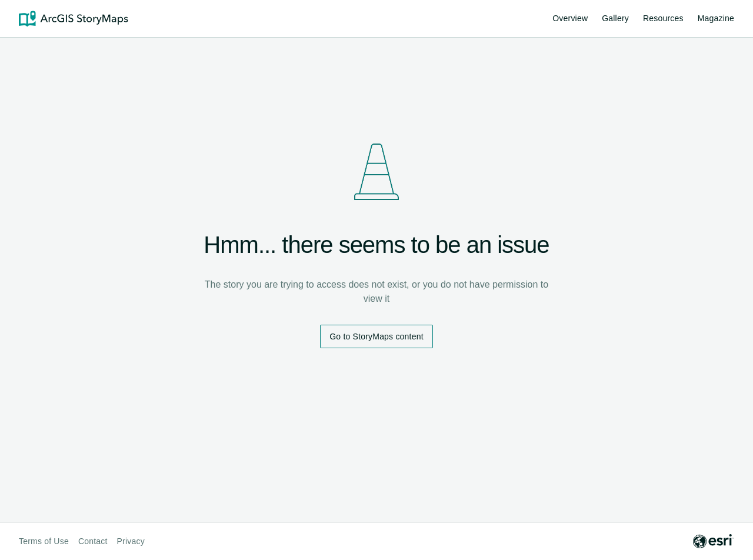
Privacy (131, 541)
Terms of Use (44, 541)
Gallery (615, 18)
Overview (570, 18)
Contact (93, 541)
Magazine (716, 18)
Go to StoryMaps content (376, 336)
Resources (663, 20)
